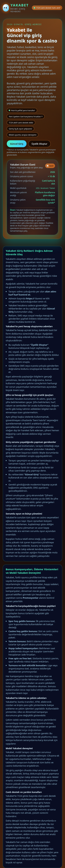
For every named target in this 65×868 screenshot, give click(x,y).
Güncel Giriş (17, 144)
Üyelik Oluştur (39, 144)
